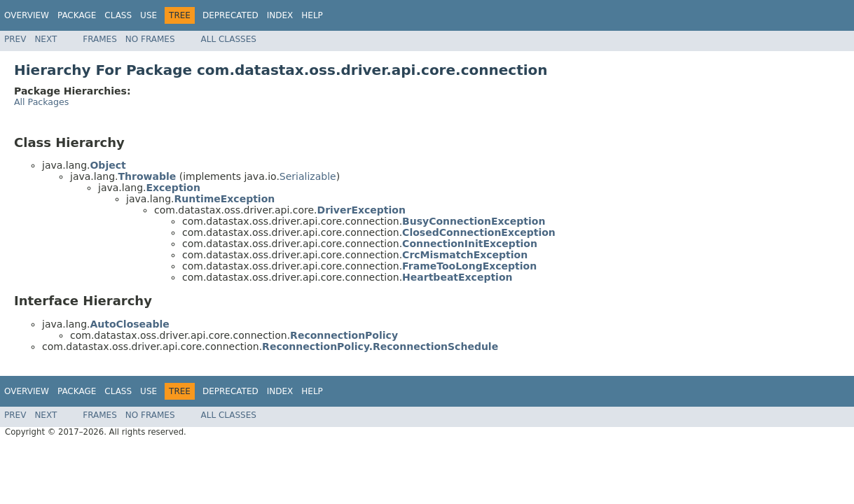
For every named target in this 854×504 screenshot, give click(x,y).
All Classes (229, 39)
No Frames (150, 39)
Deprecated (230, 15)
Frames (100, 39)
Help (312, 15)
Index (280, 15)
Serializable (308, 176)
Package (77, 15)
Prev (15, 39)
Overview (27, 15)
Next (46, 39)
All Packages (41, 102)
